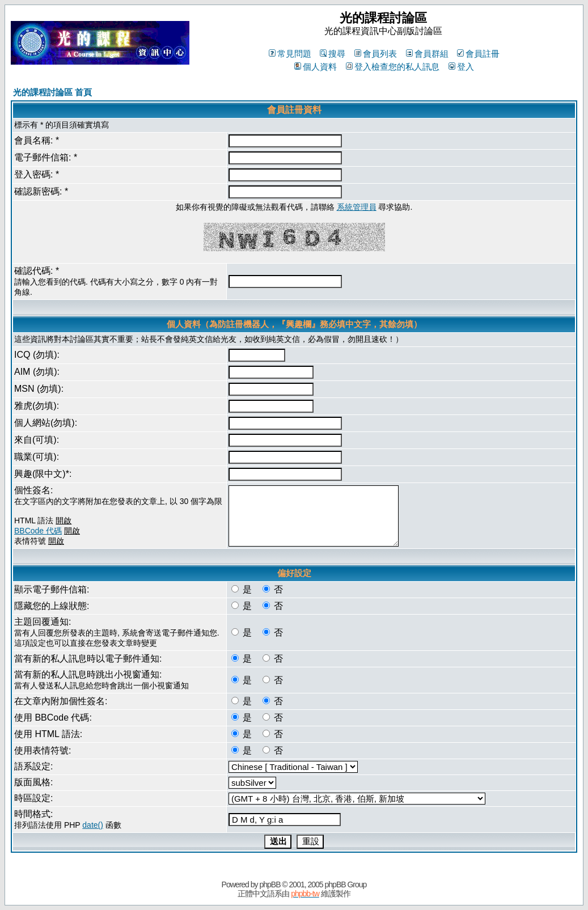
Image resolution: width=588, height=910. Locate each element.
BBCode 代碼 (38, 531)
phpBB (270, 884)
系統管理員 (357, 207)
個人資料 (316, 67)
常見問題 (290, 54)
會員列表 (376, 54)
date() (93, 825)
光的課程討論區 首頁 (52, 92)
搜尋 (333, 54)
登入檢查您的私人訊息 (393, 67)
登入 (461, 67)
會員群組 (427, 54)
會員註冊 (478, 54)
